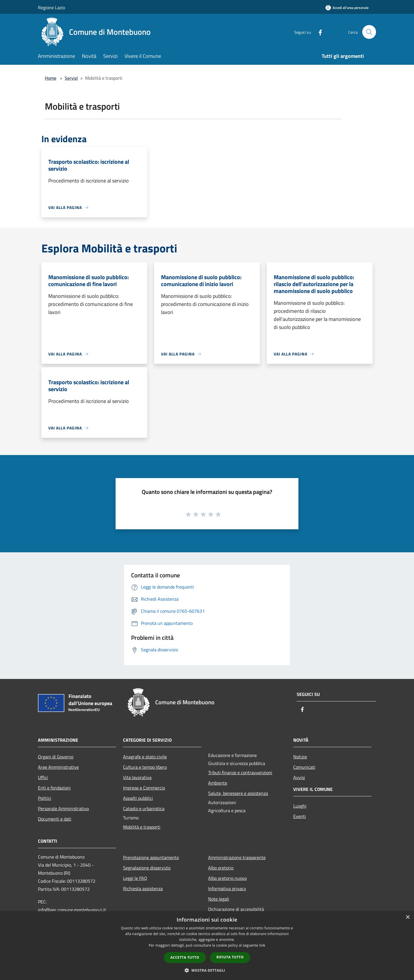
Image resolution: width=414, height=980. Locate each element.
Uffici (43, 777)
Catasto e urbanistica (144, 808)
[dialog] (207, 946)
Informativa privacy (227, 888)
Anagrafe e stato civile (145, 757)
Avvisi (299, 777)
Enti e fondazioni (54, 788)
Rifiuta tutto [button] (230, 957)
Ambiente (218, 783)
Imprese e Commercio (144, 788)
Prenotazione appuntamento (151, 857)
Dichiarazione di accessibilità (236, 909)
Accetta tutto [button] (185, 957)
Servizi (71, 78)
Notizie (300, 757)
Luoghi (300, 806)
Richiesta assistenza (143, 888)
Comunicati (304, 767)
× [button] (408, 917)
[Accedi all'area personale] (347, 8)
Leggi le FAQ (135, 878)
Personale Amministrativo (63, 808)
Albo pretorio (221, 868)
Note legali (219, 899)
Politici (45, 798)
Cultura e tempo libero (145, 767)
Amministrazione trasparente (237, 857)
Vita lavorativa (137, 777)
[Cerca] (369, 32)
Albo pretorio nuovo (227, 878)
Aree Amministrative (58, 767)
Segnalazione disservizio (147, 868)
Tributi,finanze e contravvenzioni (240, 772)
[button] (207, 970)
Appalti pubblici (138, 798)
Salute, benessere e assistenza (238, 793)
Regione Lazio (51, 7)
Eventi (300, 816)
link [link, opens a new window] (262, 945)
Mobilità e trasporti (142, 827)
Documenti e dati (55, 819)
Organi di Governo (56, 757)
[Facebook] (318, 32)
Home (51, 78)
